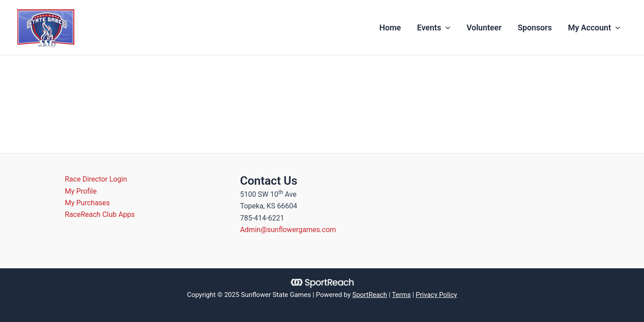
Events (434, 28)
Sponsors (535, 28)
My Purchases (87, 203)
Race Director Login (96, 179)
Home (390, 28)
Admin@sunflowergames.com (288, 230)
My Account (594, 28)
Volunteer (484, 28)
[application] (446, 28)
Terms (401, 295)
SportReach (370, 295)
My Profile (81, 191)
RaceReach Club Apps (100, 214)
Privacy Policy (436, 295)
